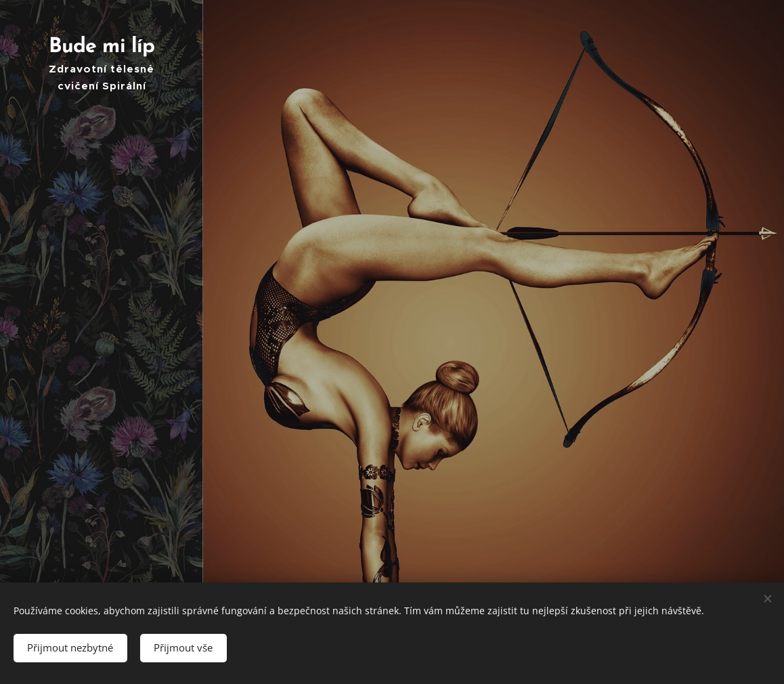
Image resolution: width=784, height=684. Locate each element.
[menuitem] (102, 273)
